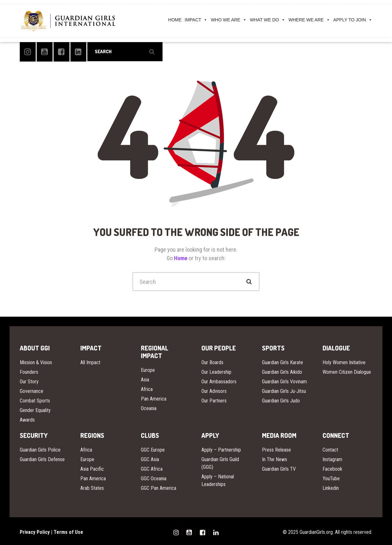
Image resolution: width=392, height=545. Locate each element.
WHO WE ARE (229, 20)
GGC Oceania (154, 479)
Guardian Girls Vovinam (284, 382)
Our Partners (214, 401)
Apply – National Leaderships (218, 480)
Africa (147, 389)
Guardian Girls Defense (42, 459)
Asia (145, 380)
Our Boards (212, 362)
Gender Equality (35, 410)
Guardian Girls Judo (281, 401)
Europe (148, 370)
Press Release (276, 450)
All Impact (90, 362)
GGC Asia (150, 459)
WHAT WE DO (268, 20)
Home (181, 258)
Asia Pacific (92, 469)
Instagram (332, 459)
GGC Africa (152, 469)
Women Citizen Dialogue (347, 372)
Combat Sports (35, 401)
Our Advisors (214, 391)
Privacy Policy (35, 532)
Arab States (92, 488)
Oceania (149, 408)
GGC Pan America (159, 488)
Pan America (154, 399)
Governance (32, 391)
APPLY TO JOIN (353, 20)
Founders (29, 372)
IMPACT (196, 20)
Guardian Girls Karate (283, 362)
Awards (27, 420)
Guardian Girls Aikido (282, 372)
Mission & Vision (36, 362)
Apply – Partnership (221, 450)
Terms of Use (68, 532)
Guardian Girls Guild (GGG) (220, 463)
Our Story (29, 382)
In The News (275, 459)
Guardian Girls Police (40, 450)
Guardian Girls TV (279, 469)
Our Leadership (216, 372)
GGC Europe (153, 450)
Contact (330, 450)
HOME (175, 20)
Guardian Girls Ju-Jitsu (284, 391)
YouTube (331, 479)
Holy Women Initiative (344, 362)
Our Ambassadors (219, 382)
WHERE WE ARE (309, 20)
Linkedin (331, 488)
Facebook (332, 469)
